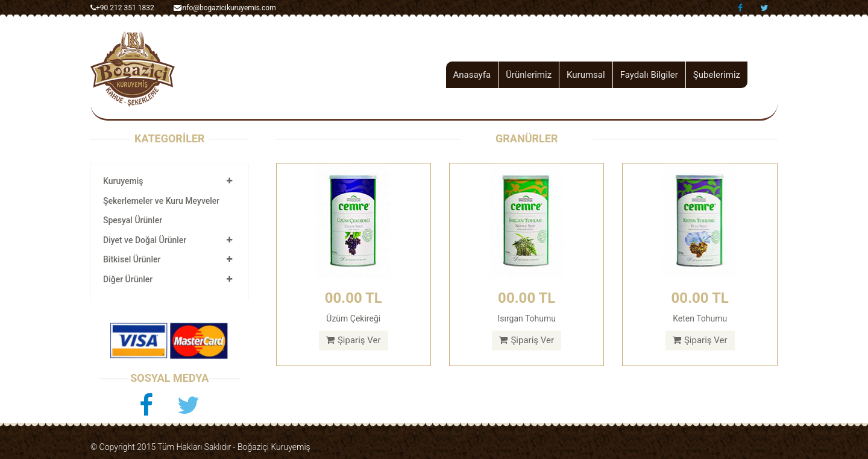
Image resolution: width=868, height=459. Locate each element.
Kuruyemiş (123, 181)
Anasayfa (472, 75)
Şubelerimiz (717, 75)
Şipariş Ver (354, 340)
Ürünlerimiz (529, 75)
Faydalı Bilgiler (649, 75)
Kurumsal (586, 75)
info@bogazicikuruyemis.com (225, 8)
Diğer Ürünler (128, 279)
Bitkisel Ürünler (132, 259)
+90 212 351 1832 (122, 8)
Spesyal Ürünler (133, 220)
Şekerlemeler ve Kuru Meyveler (161, 201)
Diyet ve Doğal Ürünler (145, 240)
